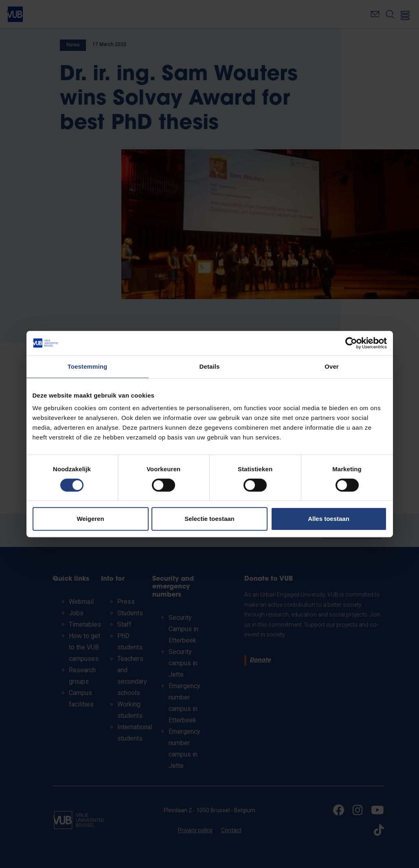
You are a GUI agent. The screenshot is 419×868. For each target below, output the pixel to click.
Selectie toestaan (209, 519)
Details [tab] (210, 366)
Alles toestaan (329, 519)
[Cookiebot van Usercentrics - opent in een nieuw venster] (351, 343)
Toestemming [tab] (88, 366)
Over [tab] (332, 366)
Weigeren (90, 519)
